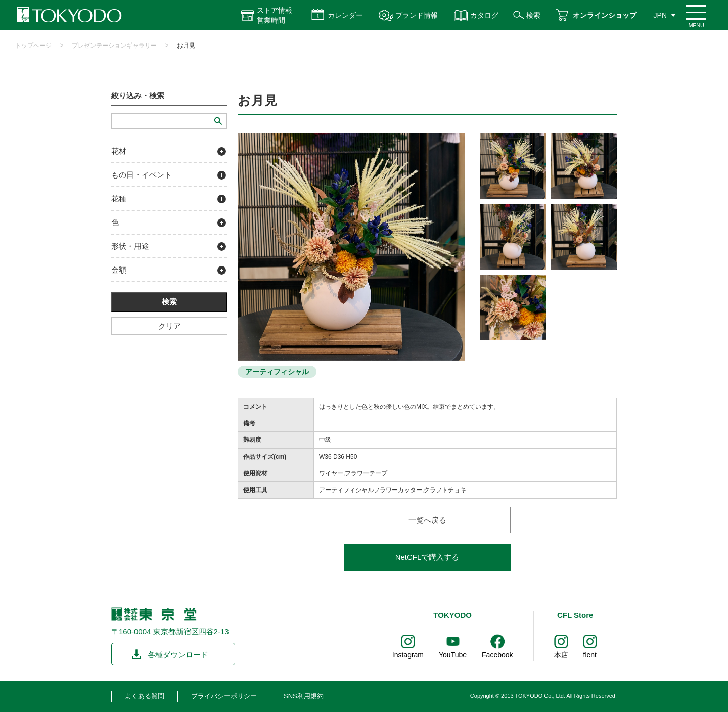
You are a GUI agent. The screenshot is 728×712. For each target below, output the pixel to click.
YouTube (453, 655)
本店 (561, 655)
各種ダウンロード (178, 655)
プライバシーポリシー (224, 696)
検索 (533, 15)
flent (590, 655)
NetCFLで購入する (427, 557)
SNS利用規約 (304, 696)
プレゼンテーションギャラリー (114, 46)
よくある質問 (145, 696)
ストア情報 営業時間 (275, 15)
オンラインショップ (605, 15)
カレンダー (345, 15)
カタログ (484, 15)
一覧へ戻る (427, 520)
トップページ (33, 46)
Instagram (408, 655)
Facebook (497, 655)
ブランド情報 (417, 15)
